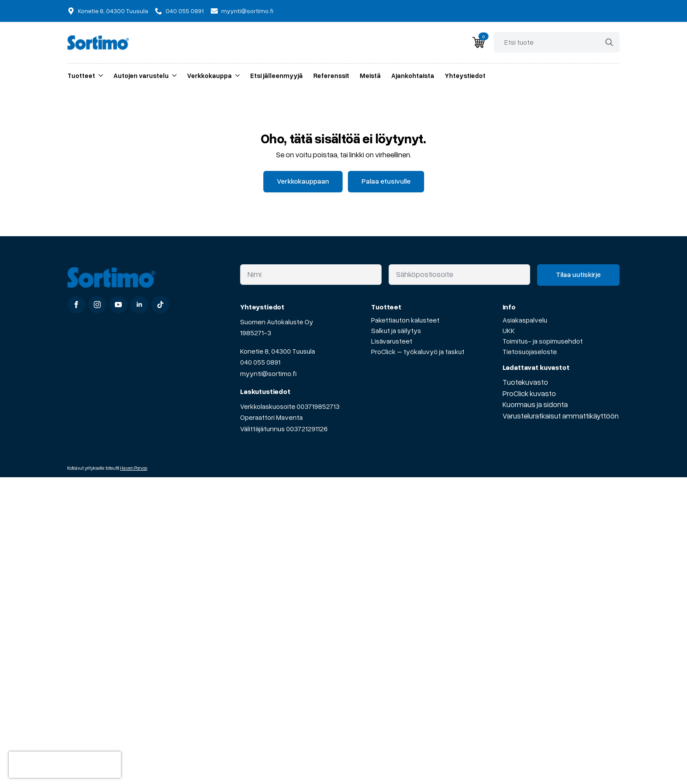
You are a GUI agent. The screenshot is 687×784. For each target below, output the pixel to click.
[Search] (609, 42)
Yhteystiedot (465, 75)
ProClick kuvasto (529, 393)
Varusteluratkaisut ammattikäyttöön (561, 416)
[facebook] (76, 305)
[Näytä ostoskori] (478, 43)
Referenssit (331, 75)
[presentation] (65, 765)
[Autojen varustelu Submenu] (173, 76)
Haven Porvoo (134, 468)
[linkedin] (139, 305)
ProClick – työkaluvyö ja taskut (418, 351)
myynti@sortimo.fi (268, 373)
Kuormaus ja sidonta (535, 404)
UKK (509, 330)
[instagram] (97, 305)
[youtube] (118, 305)
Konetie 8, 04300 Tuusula (278, 351)
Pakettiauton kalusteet (405, 320)
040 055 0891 (260, 362)
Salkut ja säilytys (396, 330)
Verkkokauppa (209, 75)
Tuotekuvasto (525, 382)
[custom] (160, 305)
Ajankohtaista (413, 75)
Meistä (370, 75)
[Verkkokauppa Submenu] (236, 76)
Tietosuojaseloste (530, 351)
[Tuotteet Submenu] (99, 76)
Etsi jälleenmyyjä (276, 75)
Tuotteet (81, 75)
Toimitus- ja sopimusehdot (543, 341)
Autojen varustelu (141, 75)
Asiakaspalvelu (525, 320)
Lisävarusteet (392, 341)
